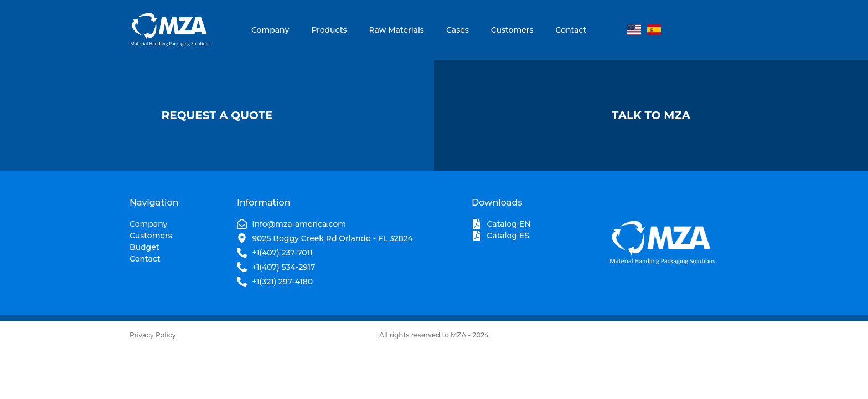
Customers (512, 30)
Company (270, 30)
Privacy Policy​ (153, 335)
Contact (571, 30)
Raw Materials (396, 30)
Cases (458, 30)
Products (329, 30)
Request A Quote (217, 115)
